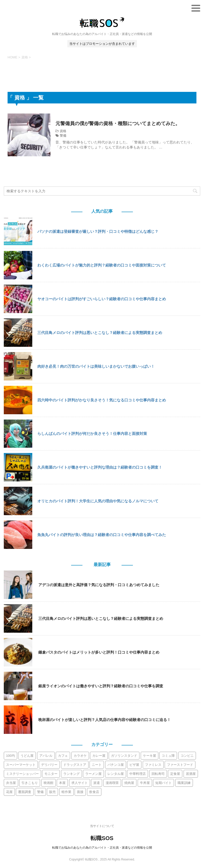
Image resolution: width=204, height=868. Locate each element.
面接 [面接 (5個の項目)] (80, 792)
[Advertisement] (102, 75)
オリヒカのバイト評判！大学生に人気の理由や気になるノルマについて (98, 501)
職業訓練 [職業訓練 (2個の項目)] (184, 783)
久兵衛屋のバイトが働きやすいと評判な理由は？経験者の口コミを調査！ (100, 467)
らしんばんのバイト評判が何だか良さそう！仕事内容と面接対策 (92, 433)
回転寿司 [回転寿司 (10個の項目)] (158, 774)
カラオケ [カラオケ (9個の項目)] (80, 756)
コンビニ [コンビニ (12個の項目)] (187, 756)
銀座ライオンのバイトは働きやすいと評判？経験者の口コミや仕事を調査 (101, 686)
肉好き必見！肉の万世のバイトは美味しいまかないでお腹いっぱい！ (96, 366)
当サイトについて (102, 826)
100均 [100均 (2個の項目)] (10, 756)
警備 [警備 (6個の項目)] (40, 792)
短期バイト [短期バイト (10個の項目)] (164, 783)
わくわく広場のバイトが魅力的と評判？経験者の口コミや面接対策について (102, 265)
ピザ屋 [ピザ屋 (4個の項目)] (134, 765)
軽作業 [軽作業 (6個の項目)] (66, 792)
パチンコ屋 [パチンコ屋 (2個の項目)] (116, 765)
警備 (63, 136)
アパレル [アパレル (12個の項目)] (46, 756)
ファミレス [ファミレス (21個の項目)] (153, 765)
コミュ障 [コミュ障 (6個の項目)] (168, 756)
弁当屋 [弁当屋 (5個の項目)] (11, 783)
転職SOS (102, 838)
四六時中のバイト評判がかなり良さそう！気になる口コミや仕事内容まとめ (102, 400)
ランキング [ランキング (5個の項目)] (71, 774)
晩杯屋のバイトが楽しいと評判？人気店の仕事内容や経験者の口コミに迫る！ (105, 720)
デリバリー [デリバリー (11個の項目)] (49, 765)
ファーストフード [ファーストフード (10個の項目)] (180, 765)
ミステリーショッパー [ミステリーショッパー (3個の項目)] (22, 774)
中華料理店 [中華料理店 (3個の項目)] (138, 774)
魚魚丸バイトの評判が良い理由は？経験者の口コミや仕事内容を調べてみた (102, 535)
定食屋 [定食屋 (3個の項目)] (175, 774)
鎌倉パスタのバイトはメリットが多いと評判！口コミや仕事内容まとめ (99, 652)
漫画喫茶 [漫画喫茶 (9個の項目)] (112, 783)
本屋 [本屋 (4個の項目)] (62, 783)
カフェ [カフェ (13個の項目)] (63, 756)
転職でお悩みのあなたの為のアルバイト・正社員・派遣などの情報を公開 (102, 848)
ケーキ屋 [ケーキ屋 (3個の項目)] (150, 756)
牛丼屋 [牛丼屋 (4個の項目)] (145, 783)
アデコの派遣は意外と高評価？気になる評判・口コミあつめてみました (99, 585)
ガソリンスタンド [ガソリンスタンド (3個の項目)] (124, 756)
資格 (63, 131)
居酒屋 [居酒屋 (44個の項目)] (191, 774)
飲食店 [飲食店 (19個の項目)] (94, 792)
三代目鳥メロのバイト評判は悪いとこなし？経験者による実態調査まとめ (100, 333)
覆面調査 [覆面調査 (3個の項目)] (25, 792)
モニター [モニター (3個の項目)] (51, 774)
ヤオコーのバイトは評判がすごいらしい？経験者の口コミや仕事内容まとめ (102, 299)
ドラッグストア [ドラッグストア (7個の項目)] (75, 765)
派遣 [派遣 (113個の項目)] (97, 783)
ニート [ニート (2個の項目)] (97, 765)
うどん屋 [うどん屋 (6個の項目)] (27, 756)
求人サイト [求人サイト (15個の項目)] (80, 783)
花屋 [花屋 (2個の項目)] (9, 792)
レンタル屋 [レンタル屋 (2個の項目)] (116, 774)
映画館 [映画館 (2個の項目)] (49, 783)
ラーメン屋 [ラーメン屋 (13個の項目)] (93, 774)
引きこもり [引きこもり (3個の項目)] (30, 783)
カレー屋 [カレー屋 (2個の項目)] (99, 756)
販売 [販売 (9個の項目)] (52, 792)
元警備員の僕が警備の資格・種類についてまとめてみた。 (121, 123)
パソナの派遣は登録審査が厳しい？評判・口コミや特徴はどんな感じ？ (98, 231)
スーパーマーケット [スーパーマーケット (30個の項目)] (21, 765)
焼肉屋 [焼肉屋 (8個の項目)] (129, 783)
